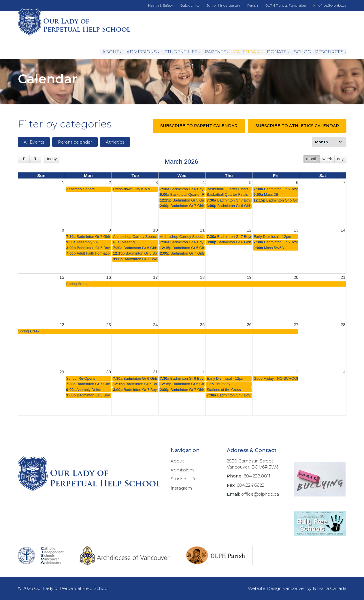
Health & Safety (161, 5)
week (327, 165)
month (312, 165)
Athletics (115, 148)
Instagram (181, 488)
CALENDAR (247, 52)
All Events (34, 148)
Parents (216, 52)
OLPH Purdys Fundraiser (286, 5)
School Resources (319, 52)
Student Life (181, 52)
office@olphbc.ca (330, 5)
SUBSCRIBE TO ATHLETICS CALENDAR (297, 132)
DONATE (277, 52)
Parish (253, 5)
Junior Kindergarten (223, 5)
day (341, 165)
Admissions (142, 52)
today (52, 165)
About (111, 52)
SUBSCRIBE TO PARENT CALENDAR (199, 132)
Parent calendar (75, 148)
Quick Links (190, 5)
